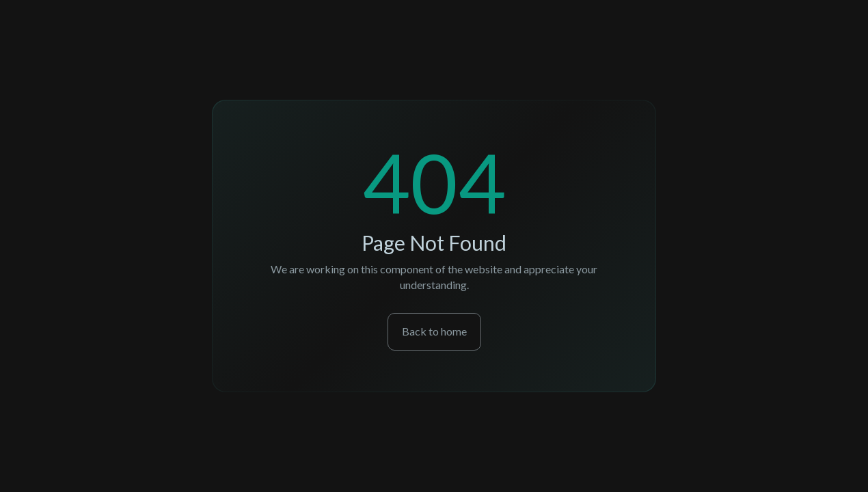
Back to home (434, 331)
